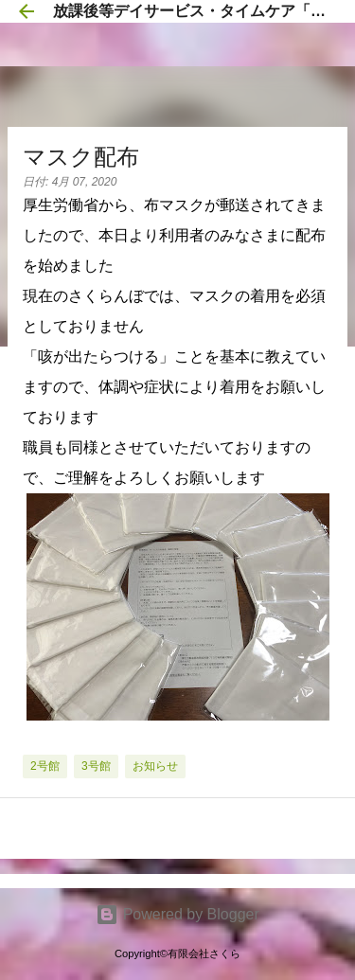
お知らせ (155, 766)
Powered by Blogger (177, 914)
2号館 (45, 766)
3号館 (96, 766)
